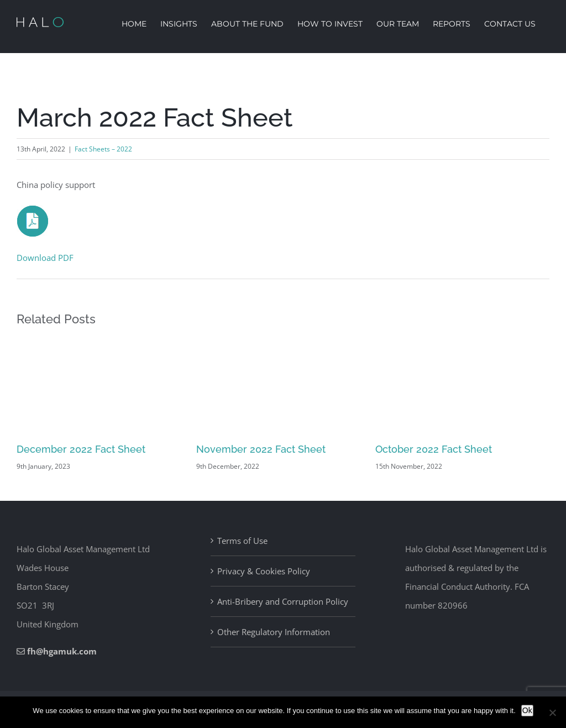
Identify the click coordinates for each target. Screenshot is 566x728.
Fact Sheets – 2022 (103, 149)
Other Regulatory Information (274, 632)
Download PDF (45, 258)
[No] (552, 713)
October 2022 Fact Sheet (434, 449)
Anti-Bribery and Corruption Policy (283, 601)
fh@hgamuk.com (62, 651)
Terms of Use (242, 541)
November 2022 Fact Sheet (261, 449)
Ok (527, 710)
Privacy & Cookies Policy (264, 571)
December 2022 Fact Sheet (81, 449)
